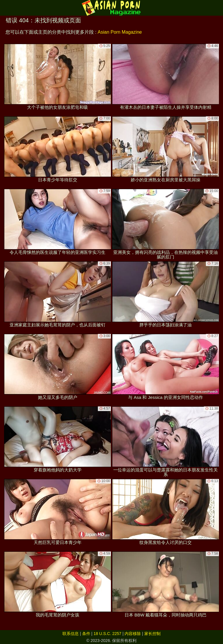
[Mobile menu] (5, 8)
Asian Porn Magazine (120, 32)
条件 (86, 634)
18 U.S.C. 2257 (107, 634)
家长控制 (152, 634)
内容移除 (133, 634)
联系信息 (71, 634)
